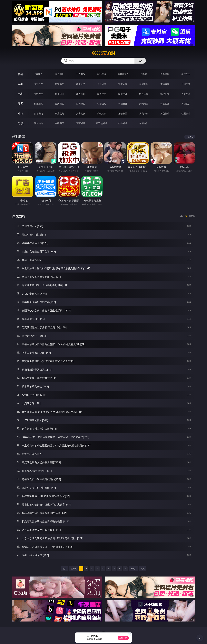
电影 (21, 94)
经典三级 (144, 94)
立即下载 (123, 638)
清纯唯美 (144, 104)
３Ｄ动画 (102, 84)
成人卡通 (81, 94)
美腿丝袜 (123, 104)
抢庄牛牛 (186, 74)
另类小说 (144, 113)
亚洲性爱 (39, 94)
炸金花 (144, 74)
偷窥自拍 (39, 104)
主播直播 (165, 84)
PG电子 (39, 74)
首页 (64, 569)
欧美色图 (81, 104)
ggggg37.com (103, 53)
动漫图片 (102, 104)
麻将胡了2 (123, 74)
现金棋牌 (165, 74)
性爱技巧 (186, 113)
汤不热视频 (102, 123)
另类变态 (186, 94)
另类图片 (186, 104)
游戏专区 (102, 74)
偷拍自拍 (60, 94)
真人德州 (60, 74)
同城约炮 (39, 123)
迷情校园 (123, 113)
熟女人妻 (123, 84)
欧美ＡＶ (81, 84)
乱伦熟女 (165, 94)
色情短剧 (144, 123)
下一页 (133, 569)
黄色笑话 (165, 113)
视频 (21, 84)
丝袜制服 (144, 84)
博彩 (21, 74)
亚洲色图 (60, 104)
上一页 (74, 569)
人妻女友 (81, 113)
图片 (21, 104)
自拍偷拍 (60, 84)
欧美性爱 (102, 94)
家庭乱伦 (60, 113)
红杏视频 (123, 123)
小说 (21, 113)
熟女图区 (165, 104)
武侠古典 (102, 113)
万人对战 (81, 74)
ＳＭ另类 (186, 84)
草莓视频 (81, 123)
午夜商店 (60, 123)
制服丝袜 (123, 94)
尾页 (143, 569)
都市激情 (39, 113)
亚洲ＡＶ (39, 84)
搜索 (140, 61)
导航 (21, 123)
